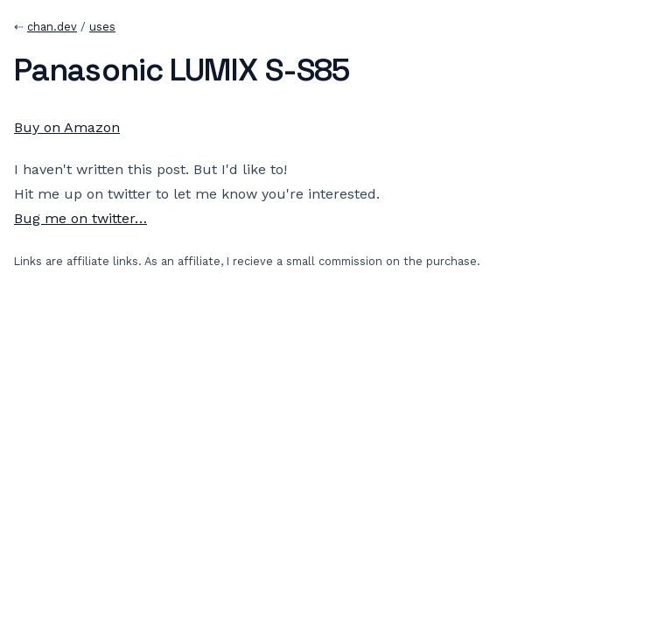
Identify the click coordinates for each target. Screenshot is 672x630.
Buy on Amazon (67, 127)
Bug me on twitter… (80, 218)
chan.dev (52, 27)
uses (102, 27)
